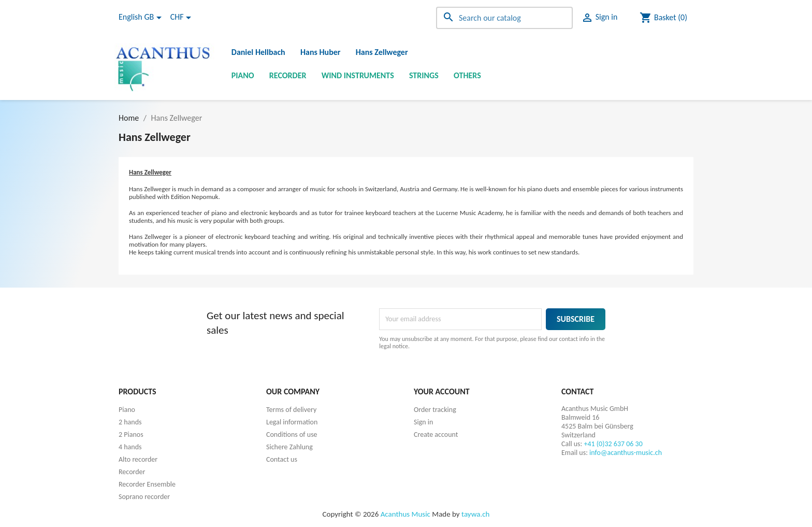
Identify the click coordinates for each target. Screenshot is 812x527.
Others (467, 75)
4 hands (130, 447)
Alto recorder (138, 459)
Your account (442, 391)
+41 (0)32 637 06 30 (613, 444)
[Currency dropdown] (183, 18)
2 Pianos (131, 435)
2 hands (130, 422)
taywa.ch (475, 514)
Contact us (282, 459)
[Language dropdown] (142, 18)
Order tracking (435, 410)
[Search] (504, 18)
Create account (436, 435)
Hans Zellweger (382, 52)
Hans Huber (321, 52)
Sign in (423, 422)
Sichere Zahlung (289, 447)
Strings (424, 75)
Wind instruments (358, 75)
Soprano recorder (144, 497)
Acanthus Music (405, 514)
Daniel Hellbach (258, 52)
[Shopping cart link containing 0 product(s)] (663, 18)
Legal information (292, 422)
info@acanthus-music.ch (626, 453)
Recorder (288, 75)
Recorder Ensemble (147, 484)
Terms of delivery (291, 410)
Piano (243, 75)
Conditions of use (292, 435)
